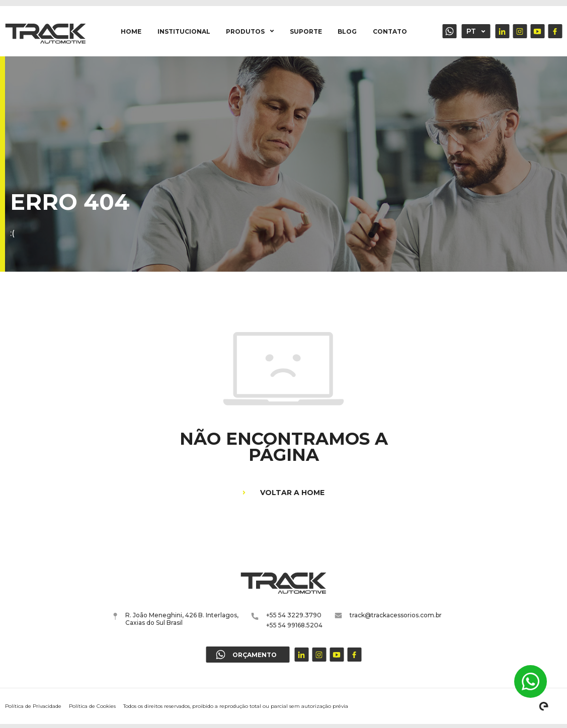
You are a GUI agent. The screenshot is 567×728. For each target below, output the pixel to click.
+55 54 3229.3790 (294, 615)
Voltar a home (283, 493)
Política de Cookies (92, 706)
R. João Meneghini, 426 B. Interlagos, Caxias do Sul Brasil (176, 619)
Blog (347, 31)
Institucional (184, 31)
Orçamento (449, 31)
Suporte (306, 31)
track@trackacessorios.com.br (388, 615)
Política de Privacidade (33, 706)
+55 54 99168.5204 (294, 625)
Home (131, 31)
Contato (390, 31)
